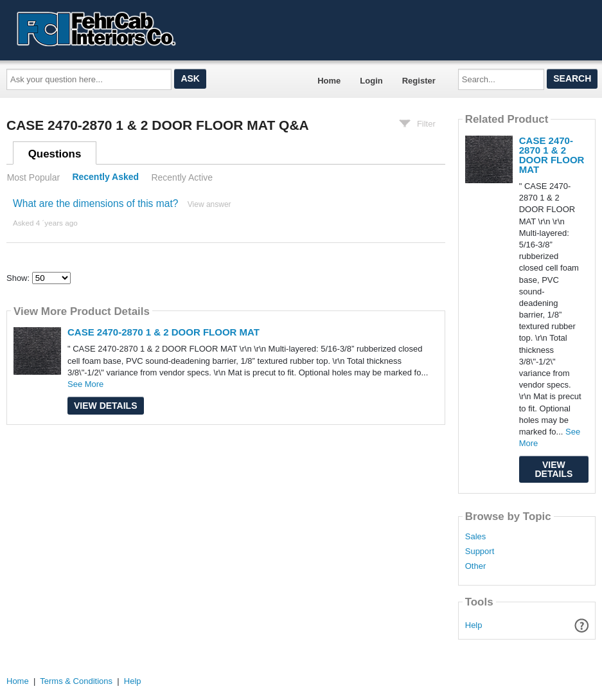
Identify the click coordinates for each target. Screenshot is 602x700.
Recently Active (182, 177)
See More (85, 384)
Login (371, 81)
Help (474, 625)
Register (419, 81)
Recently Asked (105, 177)
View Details (106, 406)
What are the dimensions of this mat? (95, 203)
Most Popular (33, 177)
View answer (209, 204)
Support (480, 552)
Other (476, 566)
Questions (55, 154)
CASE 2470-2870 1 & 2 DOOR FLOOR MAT (164, 332)
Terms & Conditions (76, 681)
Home (329, 81)
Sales (476, 537)
